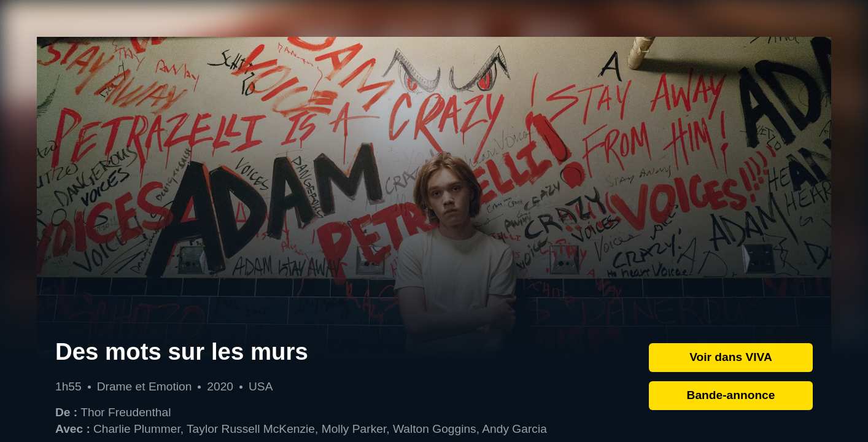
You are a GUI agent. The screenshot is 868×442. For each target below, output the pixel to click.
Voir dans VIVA (731, 357)
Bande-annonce (731, 395)
